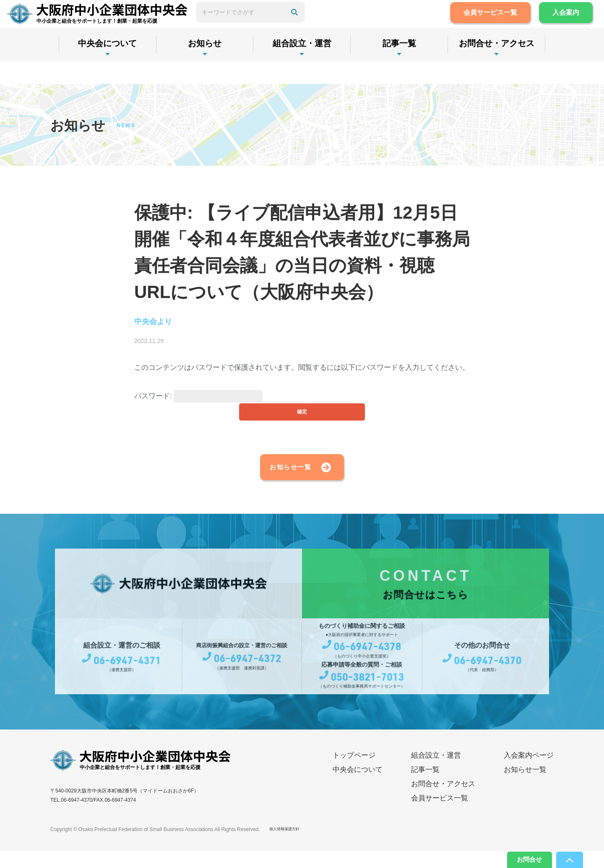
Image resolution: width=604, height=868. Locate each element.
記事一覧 (399, 66)
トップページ (354, 772)
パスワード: (198, 399)
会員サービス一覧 (481, 24)
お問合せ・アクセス (497, 66)
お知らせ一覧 (275, 480)
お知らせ (205, 66)
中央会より (160, 323)
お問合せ (517, 858)
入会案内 (556, 24)
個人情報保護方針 (289, 846)
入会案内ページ (529, 772)
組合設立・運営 (302, 66)
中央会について (107, 66)
